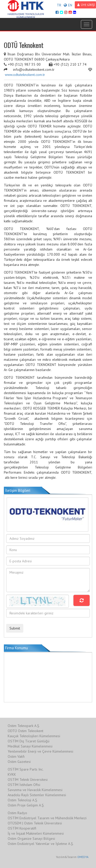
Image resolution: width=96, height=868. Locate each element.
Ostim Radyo (17, 813)
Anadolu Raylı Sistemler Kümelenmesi (37, 795)
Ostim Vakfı (16, 756)
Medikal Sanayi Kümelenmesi (30, 746)
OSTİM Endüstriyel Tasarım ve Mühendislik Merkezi (47, 818)
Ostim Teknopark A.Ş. (24, 726)
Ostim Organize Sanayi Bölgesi (31, 839)
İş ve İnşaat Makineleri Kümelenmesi (36, 833)
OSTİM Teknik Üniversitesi (28, 780)
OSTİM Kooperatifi (22, 828)
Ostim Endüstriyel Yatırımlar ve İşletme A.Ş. (41, 844)
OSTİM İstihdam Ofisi (24, 785)
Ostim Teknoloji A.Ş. (23, 800)
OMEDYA (83, 857)
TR (59, 5)
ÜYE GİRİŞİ (86, 5)
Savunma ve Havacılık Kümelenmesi (35, 790)
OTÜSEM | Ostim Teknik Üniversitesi (35, 823)
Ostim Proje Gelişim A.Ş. (26, 805)
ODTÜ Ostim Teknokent (25, 731)
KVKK (12, 774)
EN (68, 5)
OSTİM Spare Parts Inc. (26, 769)
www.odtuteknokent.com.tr (25, 75)
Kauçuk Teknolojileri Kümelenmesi (34, 736)
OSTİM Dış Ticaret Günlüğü (29, 741)
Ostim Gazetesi (19, 762)
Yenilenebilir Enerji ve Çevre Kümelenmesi (40, 751)
